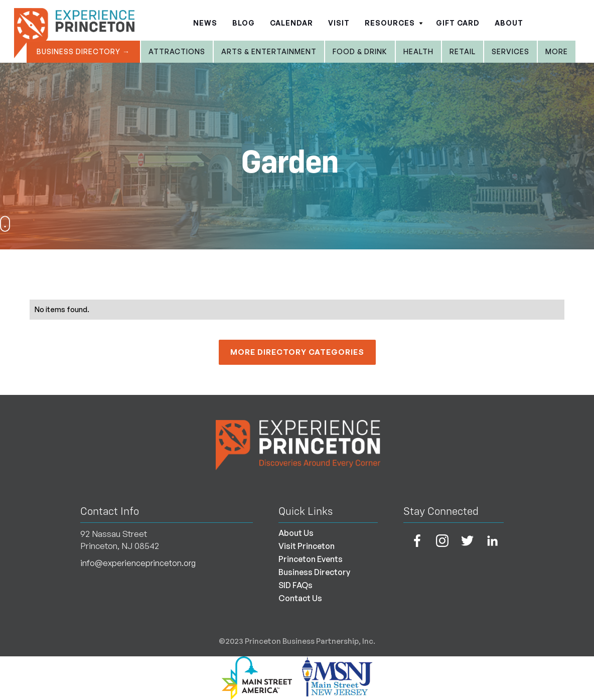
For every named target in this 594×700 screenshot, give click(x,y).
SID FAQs (295, 585)
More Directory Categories (297, 352)
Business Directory (314, 572)
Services (510, 51)
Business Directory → (83, 51)
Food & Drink (360, 51)
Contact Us (300, 598)
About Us (296, 533)
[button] (393, 20)
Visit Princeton (307, 546)
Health (418, 51)
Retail (463, 51)
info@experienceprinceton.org (138, 563)
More (557, 51)
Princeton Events (311, 559)
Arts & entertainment (269, 51)
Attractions (177, 51)
